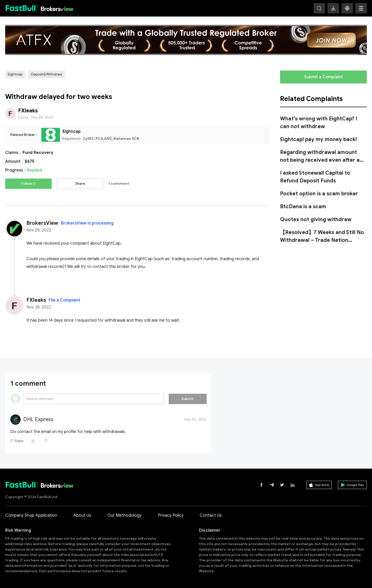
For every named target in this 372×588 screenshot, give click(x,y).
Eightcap (15, 74)
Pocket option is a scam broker (319, 194)
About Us (82, 515)
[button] (347, 8)
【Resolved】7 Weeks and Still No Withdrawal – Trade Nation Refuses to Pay (322, 240)
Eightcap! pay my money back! (318, 139)
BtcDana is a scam (303, 207)
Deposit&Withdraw (47, 74)
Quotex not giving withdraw (316, 219)
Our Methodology (125, 515)
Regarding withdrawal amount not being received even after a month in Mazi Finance (320, 160)
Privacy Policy (171, 515)
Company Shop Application (31, 515)
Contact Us (211, 515)
